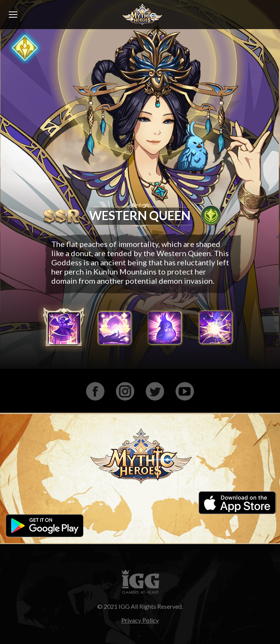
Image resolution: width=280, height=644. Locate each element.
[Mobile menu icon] (13, 15)
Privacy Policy (140, 620)
